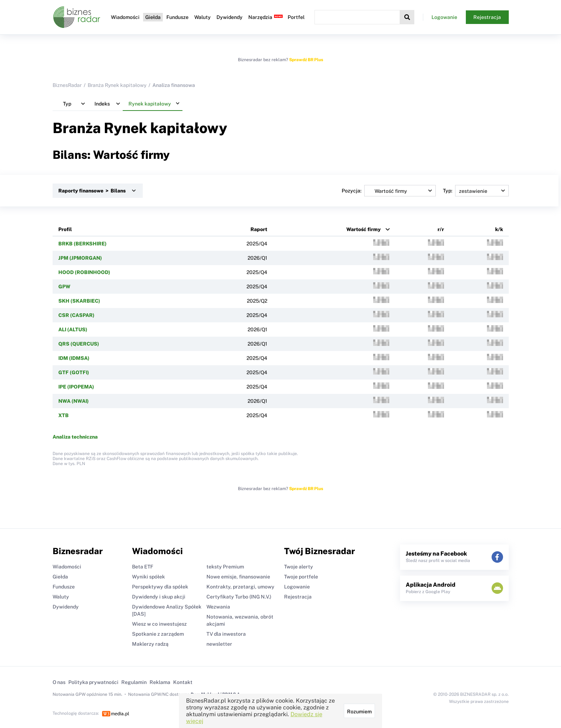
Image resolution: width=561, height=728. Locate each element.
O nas (59, 682)
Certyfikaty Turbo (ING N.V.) (239, 597)
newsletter (219, 644)
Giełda (153, 17)
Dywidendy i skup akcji (159, 597)
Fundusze (177, 17)
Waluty (203, 17)
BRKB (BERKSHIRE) (82, 244)
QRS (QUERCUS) (79, 344)
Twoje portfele (301, 577)
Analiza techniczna (75, 437)
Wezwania (218, 607)
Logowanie (444, 17)
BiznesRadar (67, 85)
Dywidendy (230, 17)
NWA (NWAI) (74, 401)
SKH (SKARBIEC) (79, 301)
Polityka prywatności (93, 682)
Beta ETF (143, 567)
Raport (259, 229)
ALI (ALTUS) (73, 329)
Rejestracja (487, 17)
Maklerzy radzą (150, 644)
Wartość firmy (364, 229)
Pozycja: (389, 191)
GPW (64, 287)
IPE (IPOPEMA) (76, 387)
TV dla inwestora (226, 634)
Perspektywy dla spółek (160, 587)
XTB (64, 415)
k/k (499, 229)
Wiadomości (125, 17)
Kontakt (183, 682)
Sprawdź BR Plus (306, 60)
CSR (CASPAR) (76, 315)
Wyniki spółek (148, 577)
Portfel (296, 17)
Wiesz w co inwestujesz (159, 624)
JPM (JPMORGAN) (80, 258)
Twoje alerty (299, 567)
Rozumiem (359, 712)
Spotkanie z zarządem (158, 634)
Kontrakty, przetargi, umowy (240, 587)
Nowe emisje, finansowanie (238, 577)
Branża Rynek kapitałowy (117, 85)
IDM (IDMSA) (74, 358)
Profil (65, 229)
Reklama (160, 682)
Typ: (476, 191)
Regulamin (134, 682)
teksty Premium (225, 567)
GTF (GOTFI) (74, 372)
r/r (441, 229)
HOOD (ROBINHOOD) (84, 272)
